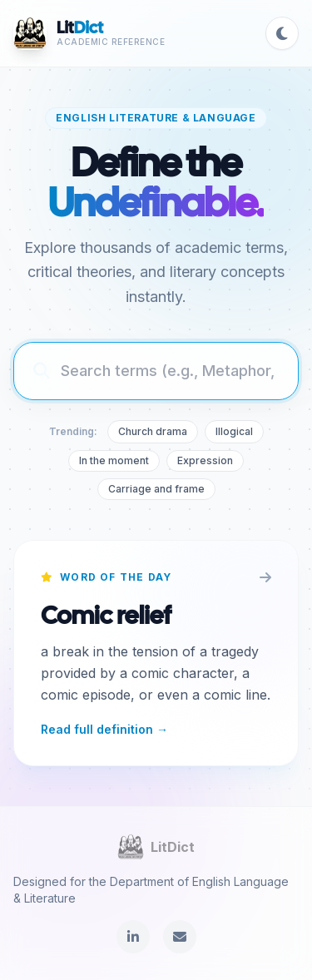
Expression (205, 460)
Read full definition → (104, 729)
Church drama (153, 431)
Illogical (234, 431)
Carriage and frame (156, 489)
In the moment (114, 460)
